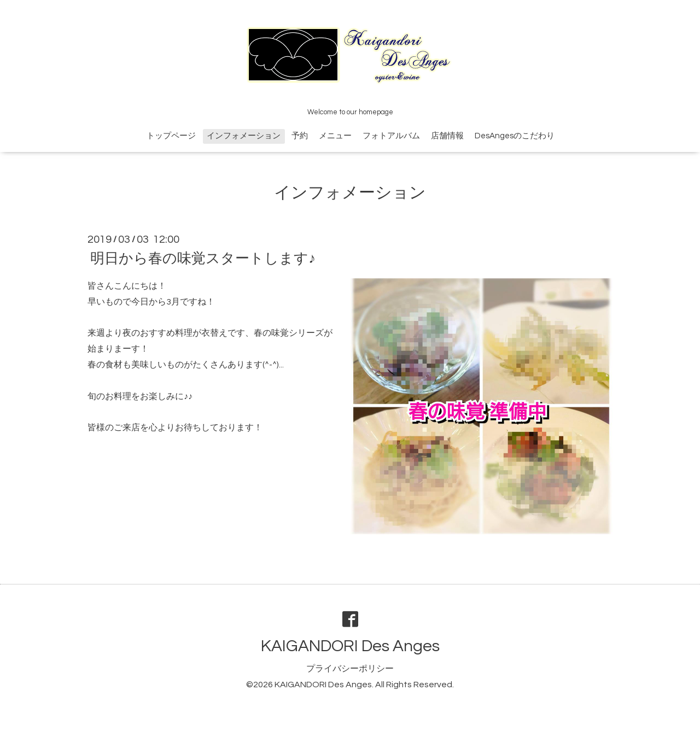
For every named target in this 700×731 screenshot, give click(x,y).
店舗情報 (447, 136)
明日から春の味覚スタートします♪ (203, 259)
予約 (300, 136)
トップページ (171, 136)
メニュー (335, 136)
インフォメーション (244, 136)
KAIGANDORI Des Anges (350, 646)
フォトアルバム (391, 136)
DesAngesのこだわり (515, 136)
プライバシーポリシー (350, 669)
